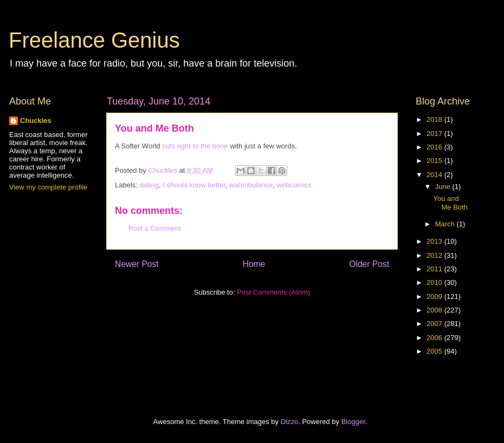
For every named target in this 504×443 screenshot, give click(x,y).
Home (254, 264)
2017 (435, 133)
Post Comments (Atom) (273, 292)
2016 (435, 147)
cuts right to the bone (195, 146)
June (444, 187)
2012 (435, 255)
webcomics (294, 185)
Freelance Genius (94, 40)
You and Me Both (450, 203)
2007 (435, 324)
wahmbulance (251, 185)
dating (149, 185)
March (446, 224)
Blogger (353, 422)
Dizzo (290, 422)
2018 (435, 119)
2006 (435, 338)
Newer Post (137, 264)
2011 (435, 269)
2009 (435, 297)
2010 (435, 282)
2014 (435, 175)
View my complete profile (48, 187)
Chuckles (36, 120)
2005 (435, 351)
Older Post (369, 264)
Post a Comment (155, 228)
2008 (435, 310)
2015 (435, 161)
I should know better (194, 185)
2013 (435, 241)
